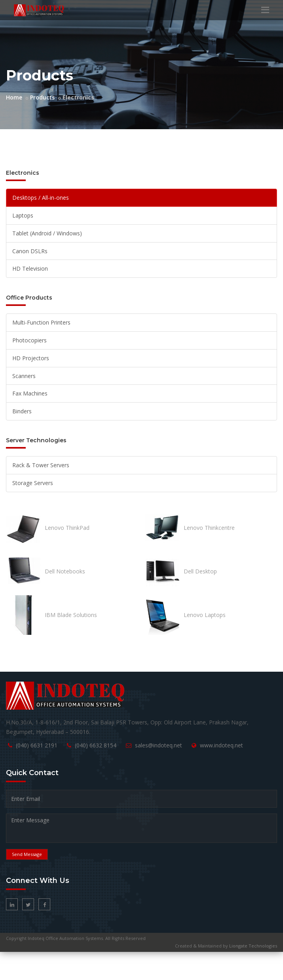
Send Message (27, 854)
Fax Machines (30, 393)
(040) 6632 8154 (96, 745)
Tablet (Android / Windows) (47, 233)
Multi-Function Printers (41, 322)
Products (42, 97)
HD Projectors (31, 358)
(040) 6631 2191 (37, 745)
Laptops (23, 215)
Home (14, 97)
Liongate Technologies (253, 946)
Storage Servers (33, 483)
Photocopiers (29, 340)
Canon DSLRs (30, 251)
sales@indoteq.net (159, 745)
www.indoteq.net (221, 745)
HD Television (30, 268)
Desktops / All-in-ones (41, 198)
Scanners (24, 376)
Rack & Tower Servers (41, 465)
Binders (22, 411)
